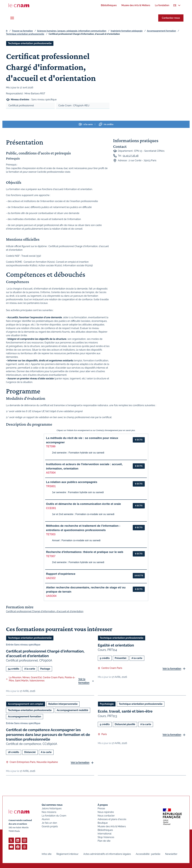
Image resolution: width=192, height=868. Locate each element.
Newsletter (171, 854)
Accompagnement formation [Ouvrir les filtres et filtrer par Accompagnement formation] (25, 717)
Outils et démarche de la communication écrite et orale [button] (83, 504)
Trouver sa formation (22, 31)
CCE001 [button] (51, 508)
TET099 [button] (51, 446)
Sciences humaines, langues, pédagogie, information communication (72, 31)
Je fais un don (49, 823)
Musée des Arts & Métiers (112, 826)
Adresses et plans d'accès (112, 819)
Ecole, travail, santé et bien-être (125, 711)
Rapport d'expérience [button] (61, 574)
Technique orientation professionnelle (25, 34)
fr (7, 31)
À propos (103, 805)
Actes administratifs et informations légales (107, 854)
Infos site (47, 854)
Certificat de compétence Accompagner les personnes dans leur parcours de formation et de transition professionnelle (48, 735)
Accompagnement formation (161, 31)
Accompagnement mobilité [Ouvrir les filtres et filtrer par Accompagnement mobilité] (72, 710)
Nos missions (49, 812)
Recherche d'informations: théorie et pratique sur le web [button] (85, 552)
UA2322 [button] (51, 578)
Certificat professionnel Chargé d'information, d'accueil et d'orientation (45, 654)
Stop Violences (106, 837)
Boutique (103, 823)
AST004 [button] (51, 473)
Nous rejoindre (106, 812)
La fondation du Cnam (54, 816)
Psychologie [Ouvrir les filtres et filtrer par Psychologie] (107, 704)
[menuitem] (109, 5)
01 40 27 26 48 (131, 156)
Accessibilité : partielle (148, 854)
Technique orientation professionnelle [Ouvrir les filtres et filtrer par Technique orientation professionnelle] (30, 43)
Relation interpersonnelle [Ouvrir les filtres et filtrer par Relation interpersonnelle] (63, 704)
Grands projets (50, 826)
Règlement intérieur (67, 854)
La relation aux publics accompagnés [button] (72, 482)
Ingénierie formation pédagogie (127, 31)
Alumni (46, 819)
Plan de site (104, 841)
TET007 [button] (51, 556)
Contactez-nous (171, 18)
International (105, 834)
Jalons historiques (52, 808)
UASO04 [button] (51, 596)
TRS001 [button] (51, 486)
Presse (101, 808)
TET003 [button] (51, 534)
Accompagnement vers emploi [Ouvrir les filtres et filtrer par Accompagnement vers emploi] (26, 704)
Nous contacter (106, 816)
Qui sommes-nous (52, 805)
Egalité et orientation (116, 645)
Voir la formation (84, 681)
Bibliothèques (105, 830)
